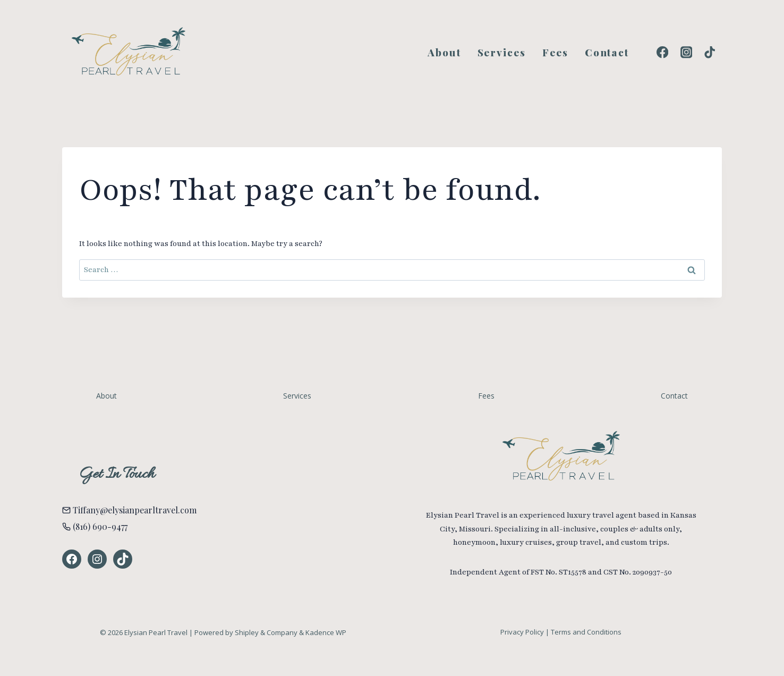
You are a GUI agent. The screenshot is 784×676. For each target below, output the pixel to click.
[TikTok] (710, 52)
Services (502, 52)
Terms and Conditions (586, 632)
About (444, 52)
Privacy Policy (522, 632)
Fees (555, 52)
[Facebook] (663, 52)
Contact (607, 52)
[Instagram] (686, 52)
